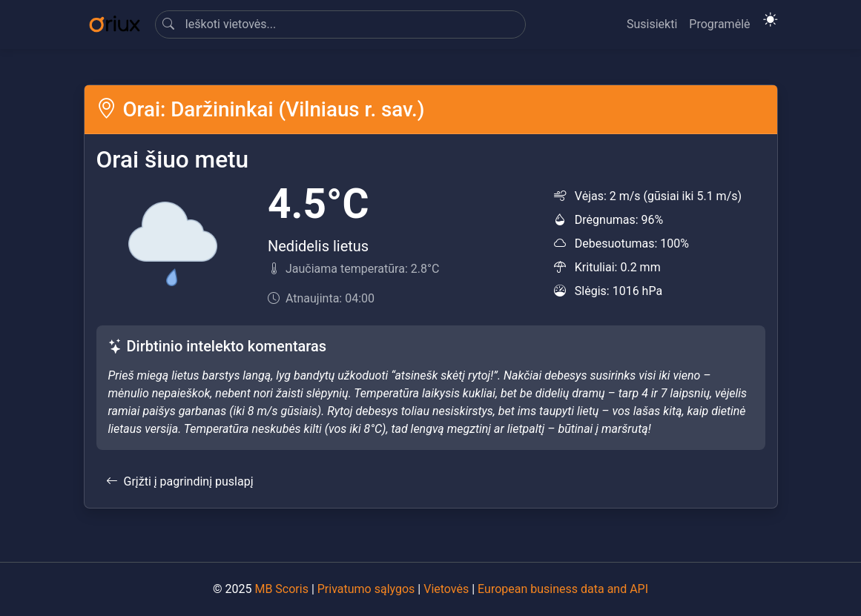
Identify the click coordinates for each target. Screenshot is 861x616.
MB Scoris (281, 589)
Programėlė (719, 24)
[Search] (340, 24)
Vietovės (446, 589)
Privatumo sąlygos (366, 589)
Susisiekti (652, 24)
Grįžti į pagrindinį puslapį (180, 481)
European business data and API (563, 589)
